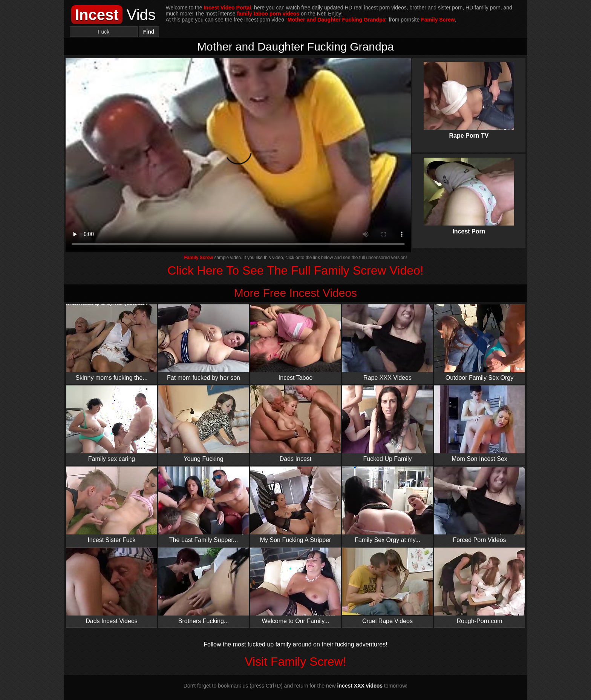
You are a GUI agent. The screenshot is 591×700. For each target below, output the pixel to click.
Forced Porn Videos (479, 505)
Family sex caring (112, 424)
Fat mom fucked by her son (204, 343)
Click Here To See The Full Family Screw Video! (295, 270)
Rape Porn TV (469, 94)
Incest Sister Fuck (112, 505)
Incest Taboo (295, 343)
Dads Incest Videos (112, 586)
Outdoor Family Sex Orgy (479, 343)
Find (149, 32)
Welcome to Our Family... (295, 586)
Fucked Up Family (387, 424)
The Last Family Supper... (204, 505)
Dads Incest (295, 424)
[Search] (104, 32)
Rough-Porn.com (479, 586)
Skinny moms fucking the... (112, 343)
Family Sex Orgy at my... (387, 505)
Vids (113, 15)
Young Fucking (204, 424)
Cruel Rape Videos (387, 586)
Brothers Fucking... (204, 586)
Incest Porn (469, 190)
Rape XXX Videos (387, 343)
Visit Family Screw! (295, 662)
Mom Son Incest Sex (479, 424)
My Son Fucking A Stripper (295, 505)
